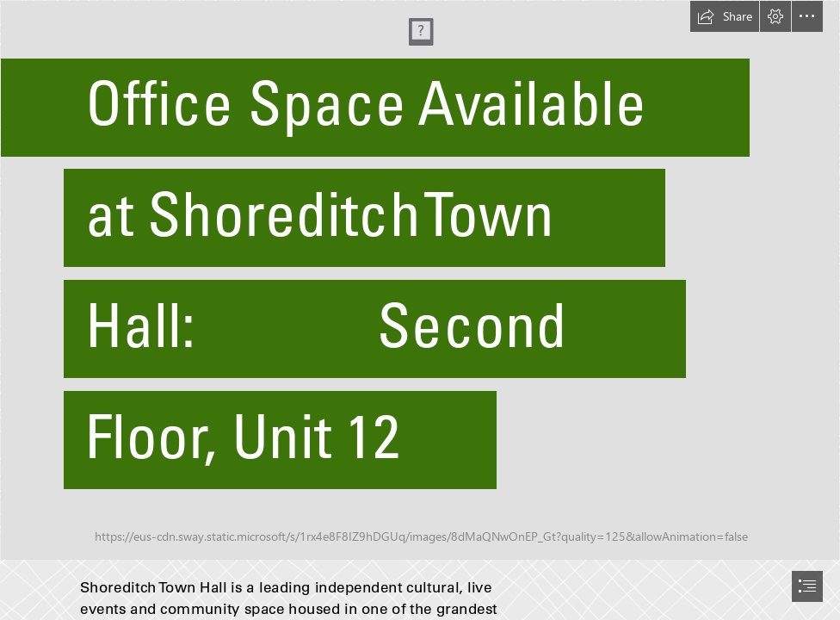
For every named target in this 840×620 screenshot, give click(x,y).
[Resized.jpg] (420, 280)
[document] (420, 310)
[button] (725, 16)
